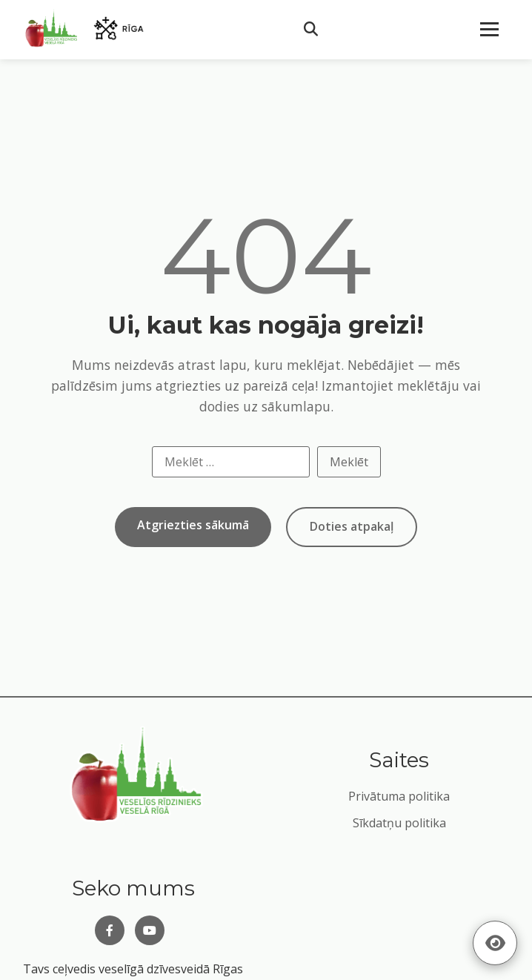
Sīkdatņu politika (399, 823)
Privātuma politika (399, 796)
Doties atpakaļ (352, 526)
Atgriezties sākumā (193, 525)
